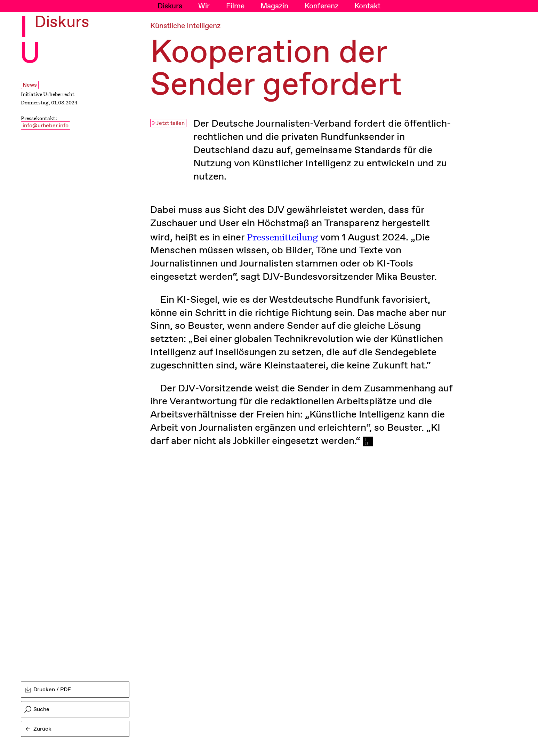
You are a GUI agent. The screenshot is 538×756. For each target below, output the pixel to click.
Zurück (39, 729)
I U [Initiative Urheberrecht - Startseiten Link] (30, 41)
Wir (204, 6)
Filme (235, 6)
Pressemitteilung (282, 237)
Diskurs (170, 6)
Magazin (274, 6)
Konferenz (322, 6)
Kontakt (367, 6)
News (30, 85)
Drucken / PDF (48, 690)
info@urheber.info (46, 126)
